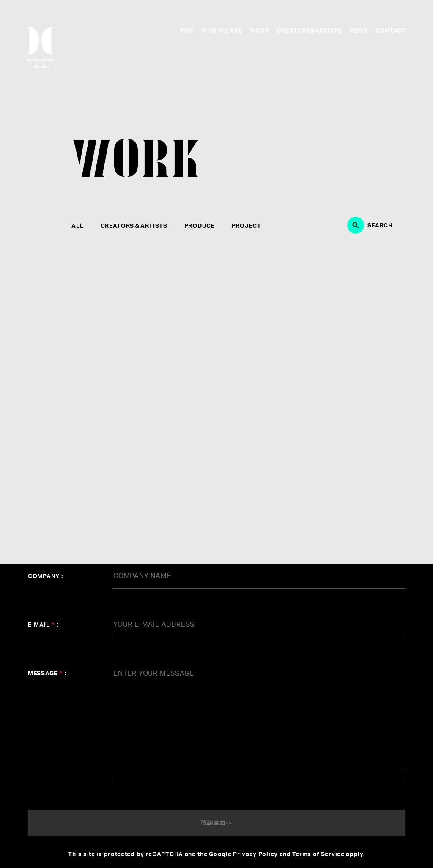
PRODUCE (200, 226)
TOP (187, 31)
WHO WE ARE (222, 31)
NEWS (359, 31)
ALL (77, 226)
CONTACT (391, 31)
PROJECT (247, 226)
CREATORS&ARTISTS (309, 31)
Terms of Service (318, 854)
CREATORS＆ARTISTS (134, 226)
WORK (260, 31)
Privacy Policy (255, 854)
